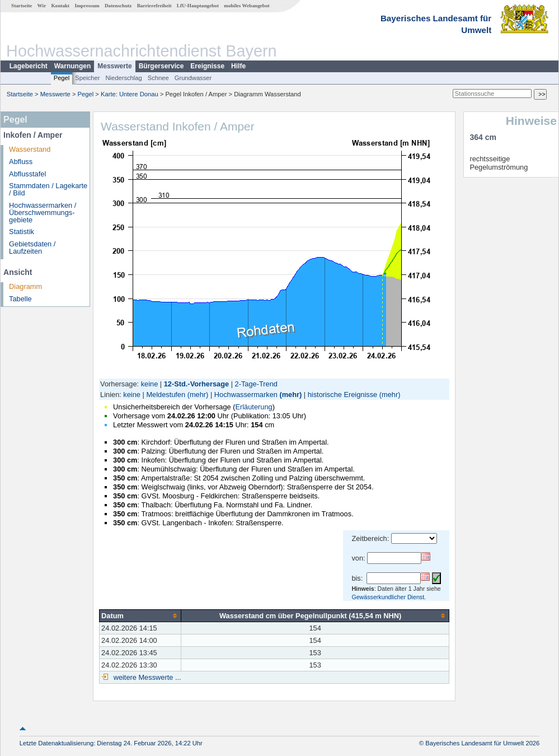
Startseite (22, 6)
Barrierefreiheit (154, 6)
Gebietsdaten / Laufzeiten (32, 248)
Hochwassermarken (246, 395)
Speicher (87, 78)
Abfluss (21, 162)
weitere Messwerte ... (146, 677)
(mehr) (198, 395)
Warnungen (73, 66)
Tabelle (20, 299)
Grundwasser (193, 78)
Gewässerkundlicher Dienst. (389, 597)
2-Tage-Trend (256, 384)
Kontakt (60, 6)
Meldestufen (166, 395)
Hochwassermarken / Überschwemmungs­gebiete (43, 213)
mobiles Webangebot (246, 6)
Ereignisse (207, 66)
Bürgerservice (161, 66)
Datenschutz (118, 6)
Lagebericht (29, 66)
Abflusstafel (27, 174)
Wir (42, 6)
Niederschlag (123, 78)
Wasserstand (30, 149)
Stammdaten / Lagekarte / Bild (48, 189)
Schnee (158, 78)
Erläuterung (253, 407)
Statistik (22, 232)
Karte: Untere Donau (130, 94)
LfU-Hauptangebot (198, 6)
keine (150, 384)
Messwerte (114, 66)
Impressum (87, 6)
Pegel (62, 78)
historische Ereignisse (342, 395)
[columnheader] (140, 615)
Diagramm (25, 286)
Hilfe (238, 66)
